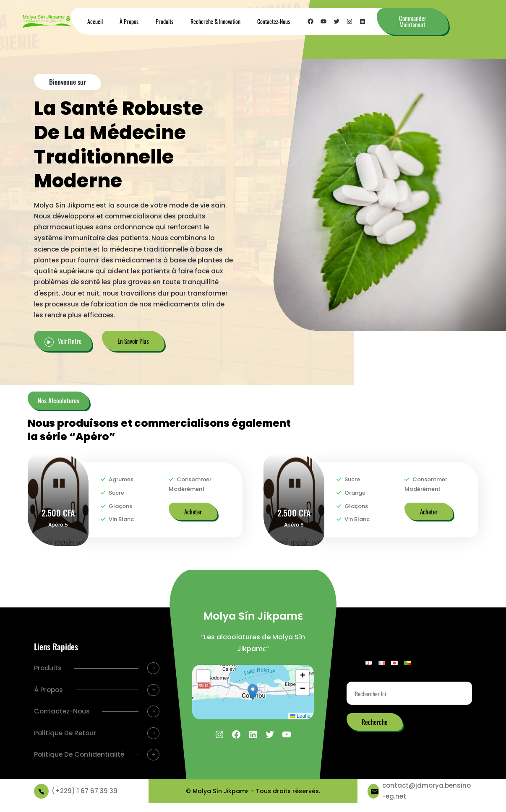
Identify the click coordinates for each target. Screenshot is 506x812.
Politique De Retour (66, 733)
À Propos (49, 690)
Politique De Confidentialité (60, 761)
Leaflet (301, 716)
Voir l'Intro (70, 341)
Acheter (193, 511)
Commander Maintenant (413, 21)
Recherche (375, 722)
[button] (253, 692)
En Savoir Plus (133, 341)
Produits (48, 668)
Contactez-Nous (63, 712)
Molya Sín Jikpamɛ (253, 616)
